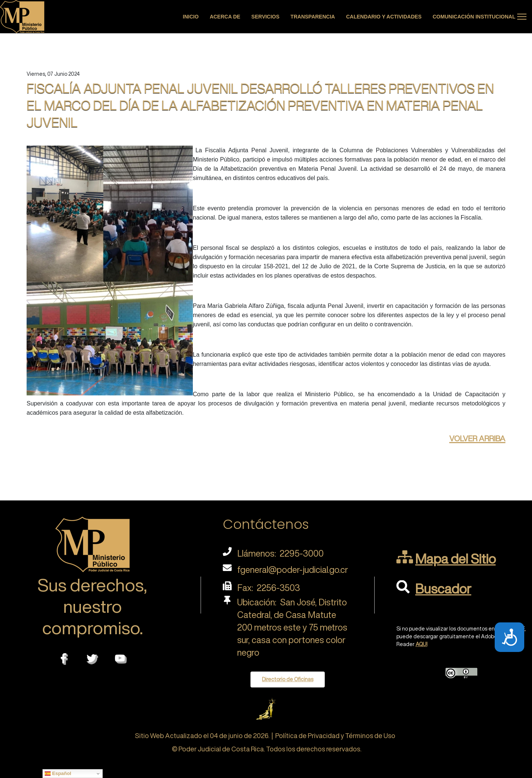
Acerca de (225, 17)
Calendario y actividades (384, 17)
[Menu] (522, 17)
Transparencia (313, 17)
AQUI (422, 644)
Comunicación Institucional (474, 17)
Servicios (265, 17)
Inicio (191, 17)
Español (58, 774)
